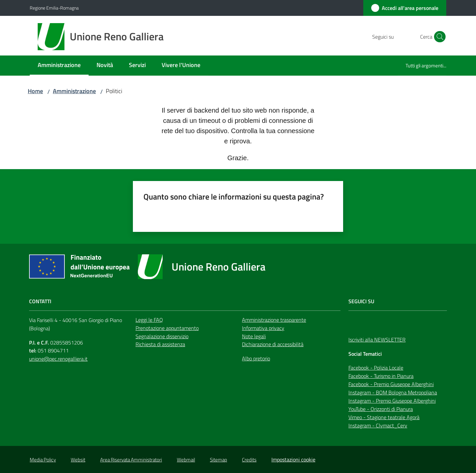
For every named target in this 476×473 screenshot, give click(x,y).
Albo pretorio (256, 358)
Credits (249, 460)
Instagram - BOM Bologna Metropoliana (393, 392)
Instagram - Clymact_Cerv (378, 425)
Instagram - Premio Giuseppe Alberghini (392, 401)
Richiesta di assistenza (160, 344)
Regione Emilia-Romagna (54, 8)
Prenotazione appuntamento (167, 328)
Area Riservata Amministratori (131, 460)
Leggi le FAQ (149, 320)
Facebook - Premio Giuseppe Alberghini (391, 384)
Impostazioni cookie (293, 459)
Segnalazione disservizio (162, 336)
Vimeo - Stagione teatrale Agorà (384, 417)
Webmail (186, 460)
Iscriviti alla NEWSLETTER (377, 340)
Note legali (254, 336)
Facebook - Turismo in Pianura (381, 376)
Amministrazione (74, 91)
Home (35, 91)
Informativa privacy (263, 328)
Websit (78, 460)
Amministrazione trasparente (274, 320)
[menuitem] (59, 66)
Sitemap (218, 460)
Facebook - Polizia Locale (376, 368)
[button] (438, 37)
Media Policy (43, 460)
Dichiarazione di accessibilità (273, 344)
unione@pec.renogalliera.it (58, 359)
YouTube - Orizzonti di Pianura (381, 409)
